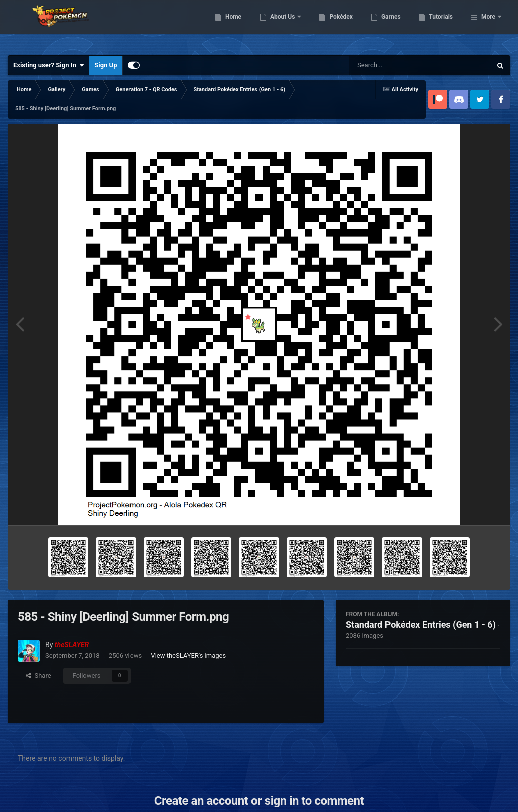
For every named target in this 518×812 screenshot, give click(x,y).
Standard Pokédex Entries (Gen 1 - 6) (421, 624)
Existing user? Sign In (48, 65)
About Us (335, 25)
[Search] (395, 65)
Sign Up (106, 65)
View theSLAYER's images (188, 656)
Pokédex (393, 25)
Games (442, 25)
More (488, 25)
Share (38, 676)
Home (285, 25)
